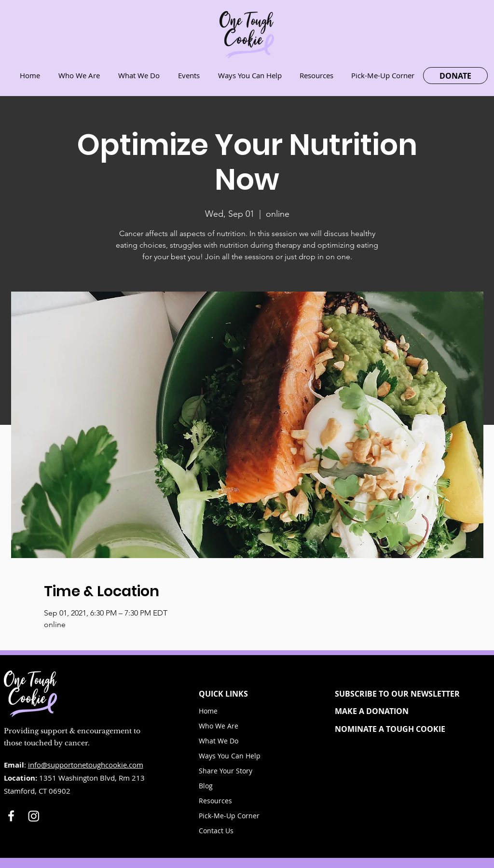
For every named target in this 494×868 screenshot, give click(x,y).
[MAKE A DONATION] (405, 711)
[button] (405, 694)
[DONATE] (455, 76)
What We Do (219, 741)
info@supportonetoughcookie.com (86, 765)
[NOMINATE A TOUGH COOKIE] (405, 729)
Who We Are (219, 726)
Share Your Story (226, 771)
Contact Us (216, 831)
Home (208, 711)
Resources (215, 801)
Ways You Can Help (230, 756)
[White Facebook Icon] (11, 816)
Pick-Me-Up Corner (229, 816)
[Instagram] (34, 816)
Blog (206, 786)
